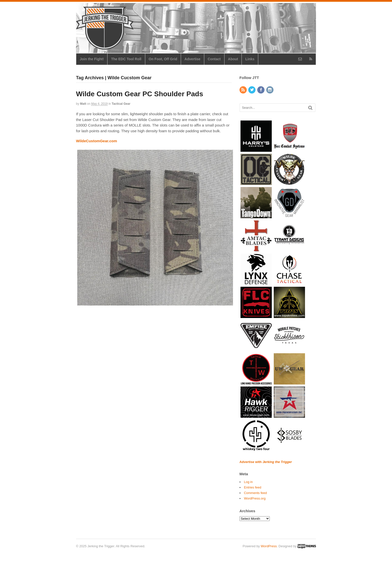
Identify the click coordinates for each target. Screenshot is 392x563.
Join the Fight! (92, 59)
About (233, 59)
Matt (83, 104)
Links (250, 59)
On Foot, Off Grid (163, 59)
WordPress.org (255, 498)
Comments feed (255, 493)
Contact (214, 59)
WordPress (269, 546)
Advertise (192, 59)
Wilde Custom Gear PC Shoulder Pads (140, 94)
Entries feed (253, 487)
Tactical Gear (121, 104)
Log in (248, 482)
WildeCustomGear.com (96, 141)
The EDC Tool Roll (126, 59)
